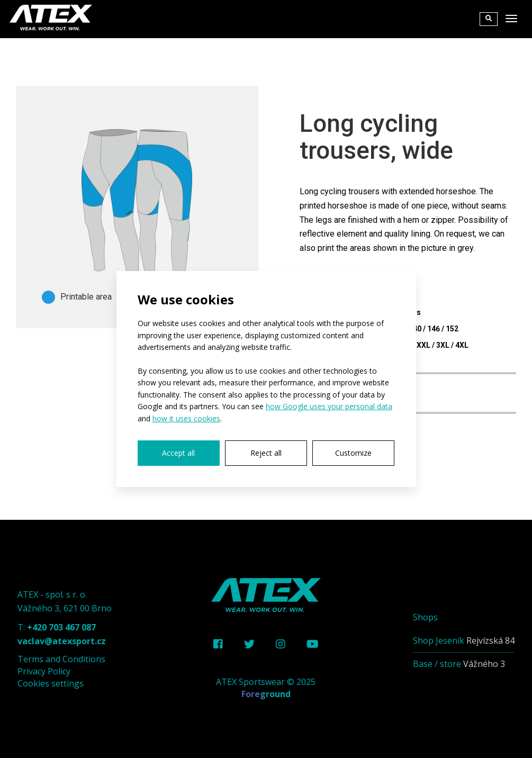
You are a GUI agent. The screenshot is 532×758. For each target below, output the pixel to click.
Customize (353, 453)
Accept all (178, 453)
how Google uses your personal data (329, 406)
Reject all (266, 453)
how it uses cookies (186, 418)
